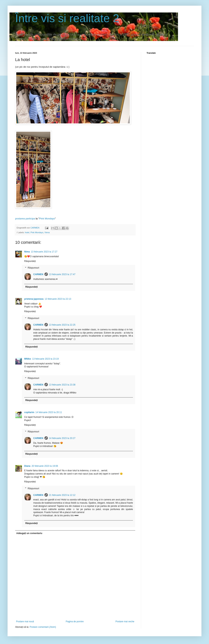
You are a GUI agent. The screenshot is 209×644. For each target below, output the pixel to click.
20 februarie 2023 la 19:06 (45, 466)
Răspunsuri (33, 268)
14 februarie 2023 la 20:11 (49, 412)
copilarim (29, 412)
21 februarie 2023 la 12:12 (62, 495)
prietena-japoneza (34, 299)
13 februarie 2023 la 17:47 (62, 274)
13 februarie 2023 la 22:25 (62, 325)
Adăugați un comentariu (29, 533)
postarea (20, 219)
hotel (27, 232)
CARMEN (38, 274)
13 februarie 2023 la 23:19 (45, 359)
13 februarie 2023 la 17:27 (44, 252)
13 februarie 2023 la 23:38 (62, 385)
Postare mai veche (125, 622)
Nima (27, 252)
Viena (47, 232)
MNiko (28, 359)
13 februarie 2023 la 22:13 (58, 299)
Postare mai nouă (25, 622)
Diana (27, 466)
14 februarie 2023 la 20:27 (62, 438)
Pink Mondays (47, 219)
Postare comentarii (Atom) (43, 627)
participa (30, 219)
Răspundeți (30, 261)
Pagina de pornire (75, 622)
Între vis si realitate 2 (67, 18)
